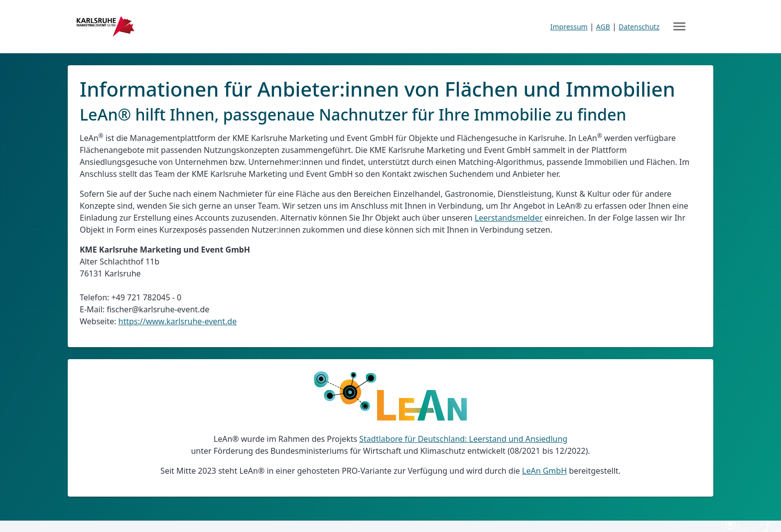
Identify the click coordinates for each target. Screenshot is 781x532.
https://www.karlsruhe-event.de (178, 321)
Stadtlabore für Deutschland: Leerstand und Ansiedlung (463, 439)
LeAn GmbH (544, 471)
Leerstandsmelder (509, 218)
